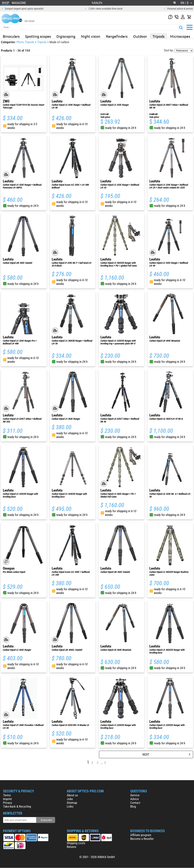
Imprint (7, 799)
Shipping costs (76, 843)
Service (135, 795)
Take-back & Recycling (17, 806)
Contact (135, 803)
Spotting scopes (38, 36)
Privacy (7, 803)
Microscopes (180, 36)
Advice (134, 799)
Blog (133, 806)
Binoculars (11, 36)
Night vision (91, 36)
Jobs (70, 799)
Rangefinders (117, 36)
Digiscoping (66, 36)
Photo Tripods (26, 42)
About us (72, 795)
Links (70, 806)
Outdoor (140, 36)
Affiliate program (141, 835)
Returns (72, 847)
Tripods (158, 36)
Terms (7, 795)
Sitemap (72, 803)
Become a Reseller (142, 839)
